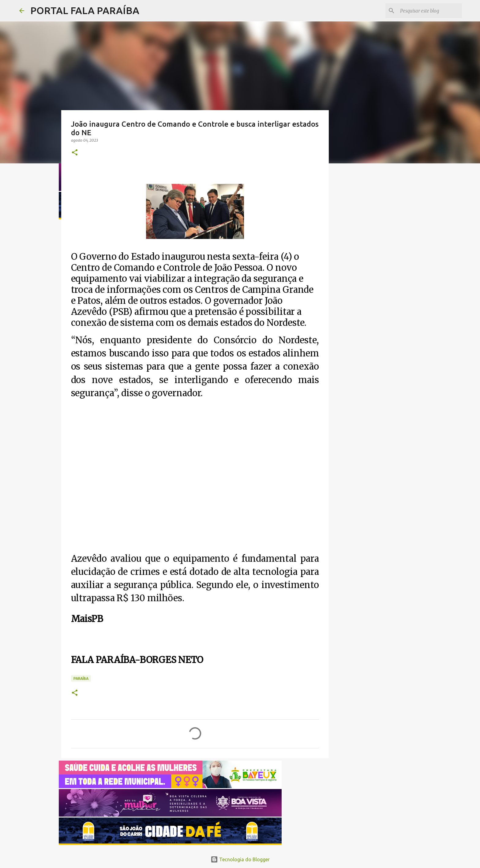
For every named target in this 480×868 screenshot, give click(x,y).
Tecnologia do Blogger (240, 859)
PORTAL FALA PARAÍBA (85, 10)
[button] (75, 153)
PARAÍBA (81, 678)
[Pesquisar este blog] (430, 11)
